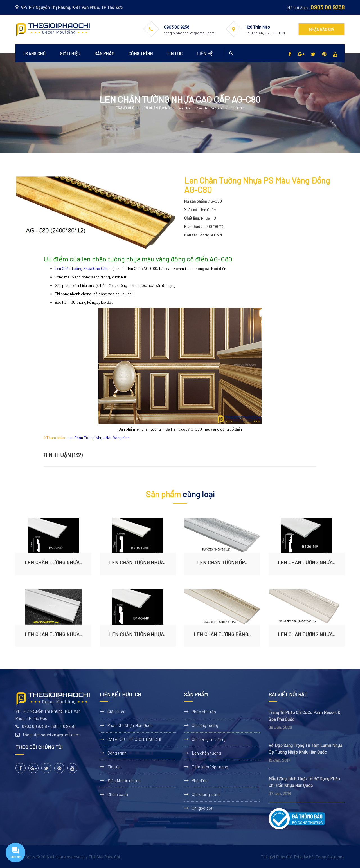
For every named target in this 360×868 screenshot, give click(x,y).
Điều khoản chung (124, 780)
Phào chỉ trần (204, 712)
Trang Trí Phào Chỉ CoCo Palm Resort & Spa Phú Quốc (304, 716)
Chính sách (118, 794)
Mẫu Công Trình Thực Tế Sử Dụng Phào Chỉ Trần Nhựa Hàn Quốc (304, 782)
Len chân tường (156, 108)
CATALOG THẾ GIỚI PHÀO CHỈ (134, 739)
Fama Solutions (330, 857)
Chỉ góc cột (202, 808)
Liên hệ (205, 53)
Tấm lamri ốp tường (210, 767)
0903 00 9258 (328, 7)
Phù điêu (200, 780)
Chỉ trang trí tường (209, 739)
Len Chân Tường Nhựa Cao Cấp (81, 268)
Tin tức (175, 53)
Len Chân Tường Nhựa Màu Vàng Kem (98, 438)
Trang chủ (34, 53)
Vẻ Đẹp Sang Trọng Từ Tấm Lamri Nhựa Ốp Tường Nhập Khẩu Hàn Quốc (305, 749)
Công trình (141, 53)
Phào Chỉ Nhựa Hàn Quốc (130, 725)
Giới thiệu (70, 53)
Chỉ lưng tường (205, 725)
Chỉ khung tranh (206, 794)
